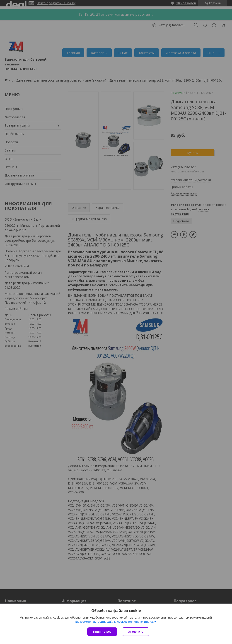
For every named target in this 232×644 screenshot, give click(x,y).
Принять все (102, 632)
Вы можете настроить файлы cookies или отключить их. (114, 622)
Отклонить (136, 632)
